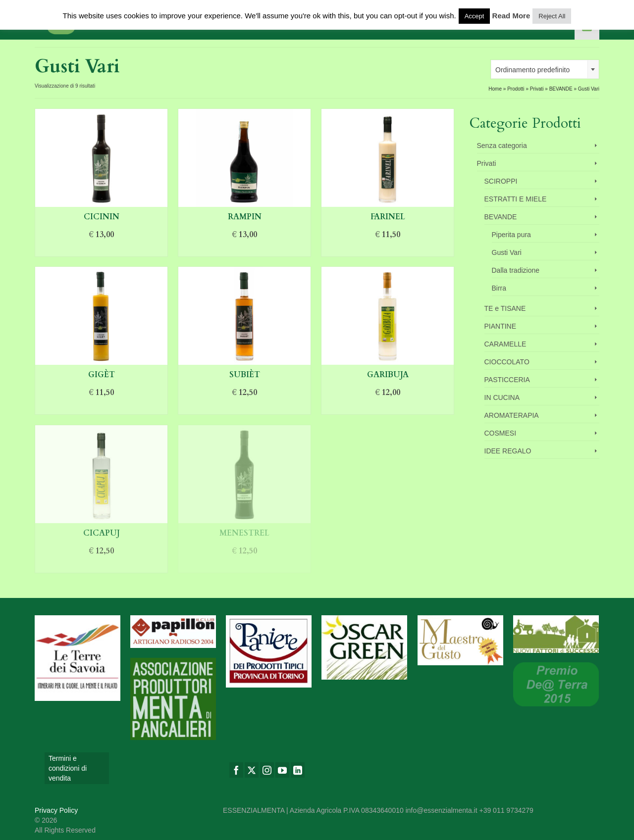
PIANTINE (501, 326)
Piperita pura (511, 235)
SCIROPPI (501, 181)
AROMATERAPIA (512, 415)
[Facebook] (236, 770)
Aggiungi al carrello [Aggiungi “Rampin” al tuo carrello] (245, 249)
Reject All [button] (552, 16)
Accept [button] (475, 16)
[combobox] (545, 69)
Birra (499, 288)
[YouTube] (282, 770)
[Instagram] (267, 770)
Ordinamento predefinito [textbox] (532, 70)
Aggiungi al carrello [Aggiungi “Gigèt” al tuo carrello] (102, 407)
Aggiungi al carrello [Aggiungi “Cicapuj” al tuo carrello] (102, 566)
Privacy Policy (56, 810)
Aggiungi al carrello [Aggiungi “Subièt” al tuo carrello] (245, 407)
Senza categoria (502, 146)
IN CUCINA (502, 397)
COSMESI (501, 433)
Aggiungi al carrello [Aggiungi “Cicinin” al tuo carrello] (102, 249)
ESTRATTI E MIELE (516, 199)
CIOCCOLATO (507, 362)
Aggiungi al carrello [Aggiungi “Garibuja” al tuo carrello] (388, 407)
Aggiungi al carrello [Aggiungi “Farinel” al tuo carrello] (388, 249)
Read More (511, 16)
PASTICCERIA (507, 380)
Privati (487, 163)
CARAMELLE (505, 344)
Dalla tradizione (516, 270)
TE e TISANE (505, 308)
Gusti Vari (507, 252)
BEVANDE (501, 217)
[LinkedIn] (298, 770)
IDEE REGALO (508, 451)
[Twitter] (252, 770)
